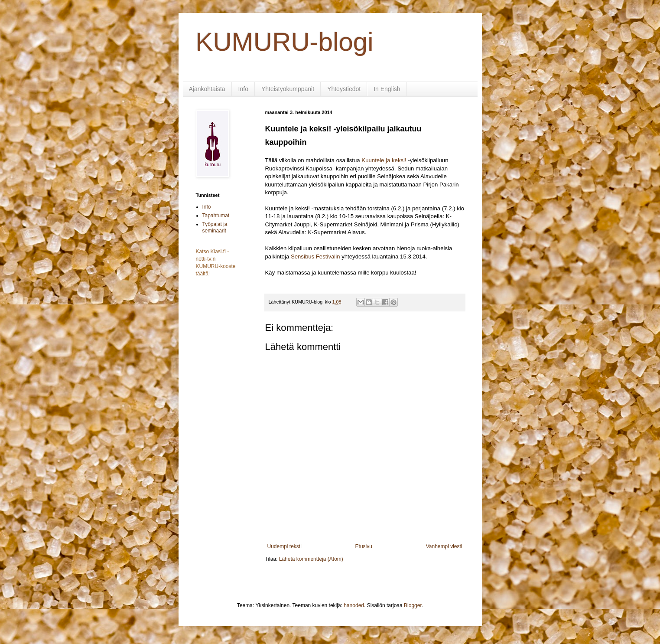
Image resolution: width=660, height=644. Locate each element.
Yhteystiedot (344, 89)
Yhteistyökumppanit (288, 89)
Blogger (413, 605)
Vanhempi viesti (444, 546)
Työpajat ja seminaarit (215, 227)
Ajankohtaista (207, 89)
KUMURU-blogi (285, 42)
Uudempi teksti (284, 546)
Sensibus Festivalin (315, 257)
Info (243, 89)
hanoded (354, 605)
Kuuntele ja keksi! (384, 160)
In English (387, 89)
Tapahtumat (216, 216)
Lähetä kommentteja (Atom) (311, 559)
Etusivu (364, 546)
